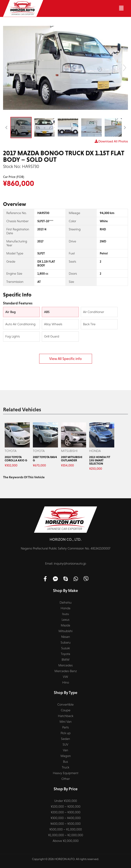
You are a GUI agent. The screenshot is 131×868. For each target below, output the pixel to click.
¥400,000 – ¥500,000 (65, 824)
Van (65, 750)
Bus (65, 762)
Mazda (65, 625)
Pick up (66, 733)
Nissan (66, 637)
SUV (65, 744)
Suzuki (65, 648)
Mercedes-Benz (66, 671)
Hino (66, 682)
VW (65, 677)
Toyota (65, 654)
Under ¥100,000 (66, 801)
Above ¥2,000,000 (66, 841)
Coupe (66, 710)
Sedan (65, 739)
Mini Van (66, 722)
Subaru (66, 642)
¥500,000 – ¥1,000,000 (66, 829)
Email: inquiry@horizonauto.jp (66, 563)
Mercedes (65, 665)
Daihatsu (66, 602)
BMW (66, 660)
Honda (65, 608)
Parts (65, 727)
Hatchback (66, 716)
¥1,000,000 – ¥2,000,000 (66, 835)
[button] (85, 8)
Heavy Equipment (66, 773)
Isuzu (65, 614)
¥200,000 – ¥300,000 (66, 812)
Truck (65, 767)
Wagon (66, 756)
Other (66, 779)
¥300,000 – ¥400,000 (66, 818)
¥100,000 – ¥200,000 (66, 806)
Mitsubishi (65, 631)
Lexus (65, 620)
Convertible (65, 704)
